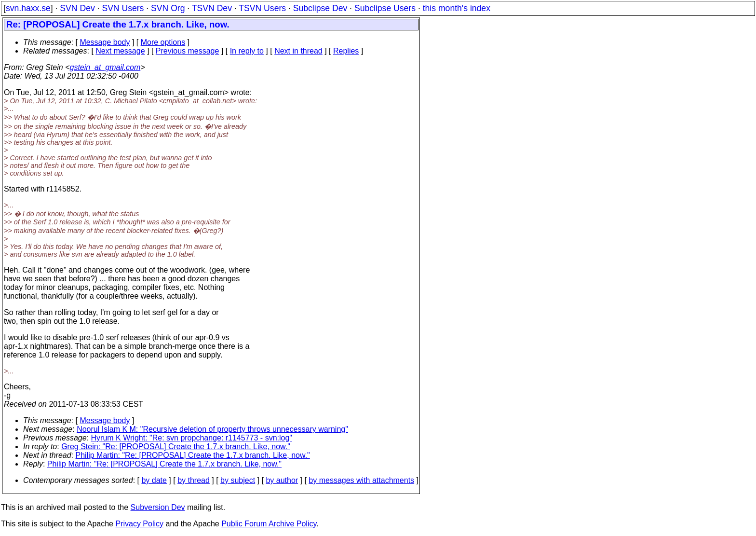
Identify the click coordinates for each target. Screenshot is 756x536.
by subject (238, 480)
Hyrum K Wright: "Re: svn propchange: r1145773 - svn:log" (192, 438)
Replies (346, 51)
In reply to (247, 51)
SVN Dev (77, 8)
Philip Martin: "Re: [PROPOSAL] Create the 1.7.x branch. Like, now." (193, 455)
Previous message (188, 51)
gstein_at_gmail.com (105, 67)
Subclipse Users (385, 8)
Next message (120, 51)
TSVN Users (262, 8)
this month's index (457, 8)
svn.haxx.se (28, 8)
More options (163, 42)
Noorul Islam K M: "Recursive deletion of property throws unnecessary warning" (212, 429)
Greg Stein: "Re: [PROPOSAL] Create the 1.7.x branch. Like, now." (176, 447)
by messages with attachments (361, 480)
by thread (194, 480)
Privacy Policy (139, 524)
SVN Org (168, 8)
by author (282, 480)
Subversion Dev (158, 507)
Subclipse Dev (320, 8)
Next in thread (298, 51)
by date (154, 480)
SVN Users (123, 8)
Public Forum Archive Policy (269, 524)
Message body (105, 42)
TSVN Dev (212, 8)
